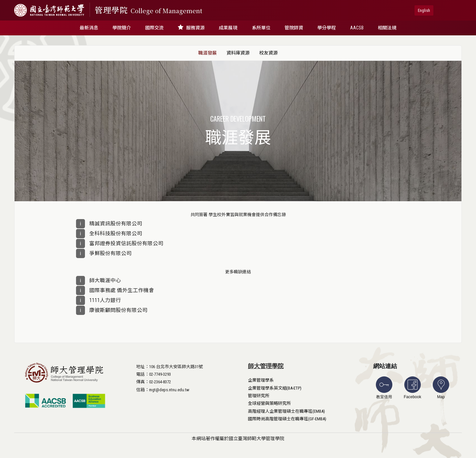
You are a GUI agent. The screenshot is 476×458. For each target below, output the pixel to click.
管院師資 (294, 28)
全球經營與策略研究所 (269, 403)
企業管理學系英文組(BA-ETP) (275, 388)
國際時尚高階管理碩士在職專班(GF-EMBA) (287, 419)
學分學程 (327, 28)
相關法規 (387, 28)
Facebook (413, 388)
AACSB (357, 28)
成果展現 (228, 28)
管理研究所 (259, 396)
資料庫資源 (238, 53)
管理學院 (149, 10)
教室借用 (384, 388)
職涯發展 (208, 53)
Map (441, 388)
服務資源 (191, 27)
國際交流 (154, 28)
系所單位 (261, 28)
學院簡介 (122, 28)
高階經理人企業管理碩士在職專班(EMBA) (286, 411)
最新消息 (89, 28)
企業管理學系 (261, 380)
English (424, 10)
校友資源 (268, 53)
